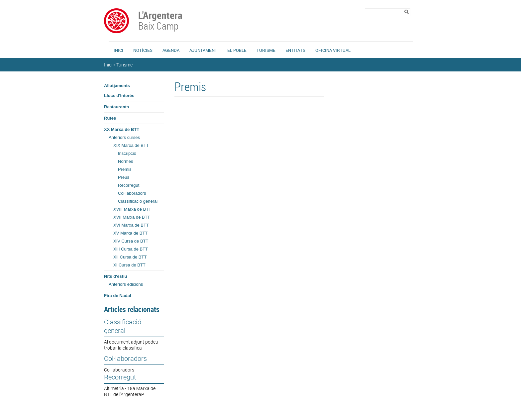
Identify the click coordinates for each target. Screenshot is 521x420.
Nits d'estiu (116, 276)
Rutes (110, 118)
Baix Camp (161, 21)
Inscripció (127, 153)
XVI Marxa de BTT (131, 225)
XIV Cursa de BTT (131, 241)
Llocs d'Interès (119, 96)
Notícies (143, 50)
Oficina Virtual (333, 50)
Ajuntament (203, 50)
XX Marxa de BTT (122, 129)
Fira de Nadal (118, 296)
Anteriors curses (124, 137)
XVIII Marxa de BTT (132, 209)
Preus (124, 177)
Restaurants (116, 107)
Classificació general (138, 201)
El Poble (237, 50)
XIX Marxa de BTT (131, 145)
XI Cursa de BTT (129, 265)
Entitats (295, 50)
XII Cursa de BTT (130, 257)
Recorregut (129, 185)
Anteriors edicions (126, 284)
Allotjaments (117, 86)
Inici (118, 50)
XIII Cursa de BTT (131, 249)
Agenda (171, 50)
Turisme (266, 50)
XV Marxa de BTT (130, 233)
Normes (126, 161)
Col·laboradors (132, 193)
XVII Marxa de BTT (132, 217)
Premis (125, 169)
